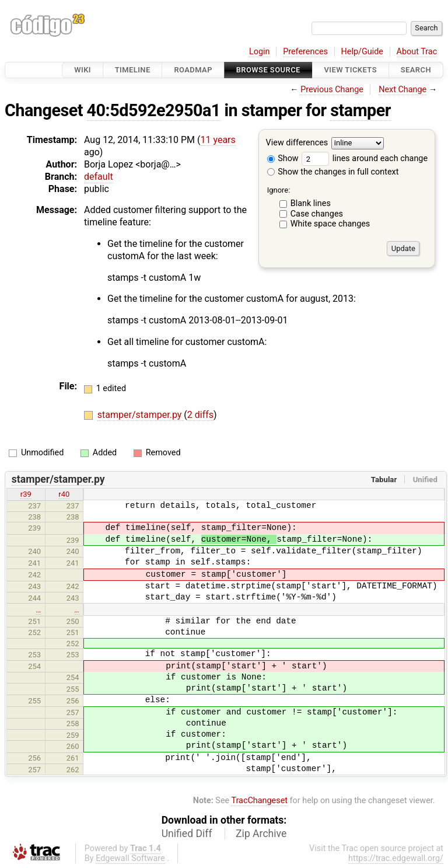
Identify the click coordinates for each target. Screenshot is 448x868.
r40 (64, 494)
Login (260, 52)
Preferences (305, 52)
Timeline (133, 70)
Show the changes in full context (333, 172)
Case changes (317, 214)
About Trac (417, 52)
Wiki (83, 70)
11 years (218, 140)
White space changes (330, 224)
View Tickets (351, 70)
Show (283, 158)
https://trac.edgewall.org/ (396, 858)
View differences (297, 143)
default (99, 177)
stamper (360, 110)
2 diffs (200, 415)
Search (416, 70)
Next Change (402, 90)
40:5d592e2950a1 (154, 110)
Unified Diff (187, 834)
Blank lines (311, 203)
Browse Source (268, 70)
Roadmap (193, 70)
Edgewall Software (130, 858)
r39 (26, 494)
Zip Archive (261, 834)
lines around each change (365, 158)
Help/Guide (362, 52)
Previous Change (332, 90)
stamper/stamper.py (141, 415)
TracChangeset (259, 801)
